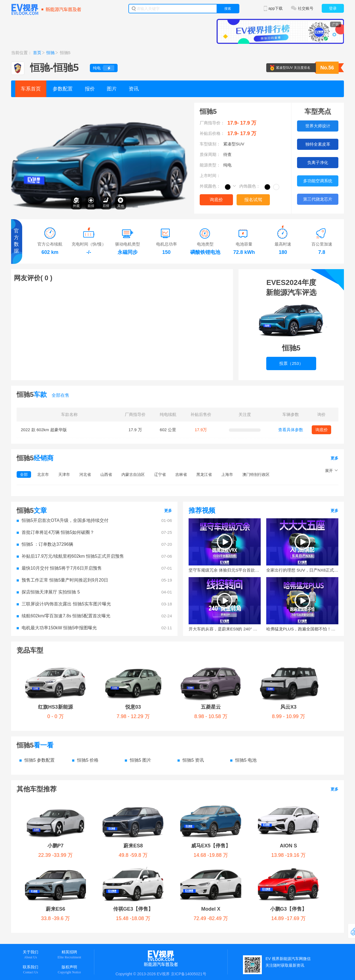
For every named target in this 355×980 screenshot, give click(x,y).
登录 (333, 8)
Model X (211, 909)
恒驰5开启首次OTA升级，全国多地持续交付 (63, 520)
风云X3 (288, 707)
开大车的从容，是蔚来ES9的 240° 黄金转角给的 (225, 629)
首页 (37, 53)
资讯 (134, 89)
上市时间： (210, 175)
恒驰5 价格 (85, 760)
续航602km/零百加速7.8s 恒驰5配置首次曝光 (64, 616)
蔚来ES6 (55, 909)
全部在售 (60, 395)
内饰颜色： (250, 186)
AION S (288, 846)
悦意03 (133, 707)
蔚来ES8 (133, 846)
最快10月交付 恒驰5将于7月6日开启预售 (59, 568)
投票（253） (291, 363)
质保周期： (210, 154)
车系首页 (31, 89)
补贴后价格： (212, 133)
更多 (334, 458)
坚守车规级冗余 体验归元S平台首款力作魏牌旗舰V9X (225, 570)
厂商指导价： (212, 123)
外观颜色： (210, 186)
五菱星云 (211, 707)
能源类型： (210, 165)
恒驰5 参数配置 (37, 760)
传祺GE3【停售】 (133, 909)
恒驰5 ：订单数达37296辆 (45, 544)
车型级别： (210, 144)
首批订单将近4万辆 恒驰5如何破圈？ (55, 532)
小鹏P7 (55, 846)
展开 (329, 471)
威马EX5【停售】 (211, 846)
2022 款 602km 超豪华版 (44, 430)
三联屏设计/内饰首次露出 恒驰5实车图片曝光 (64, 604)
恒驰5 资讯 (191, 760)
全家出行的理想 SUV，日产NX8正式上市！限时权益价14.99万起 (302, 570)
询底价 (216, 200)
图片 (112, 89)
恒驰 (50, 53)
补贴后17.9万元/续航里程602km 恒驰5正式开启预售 (70, 556)
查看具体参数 (291, 430)
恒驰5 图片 (138, 760)
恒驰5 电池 (243, 760)
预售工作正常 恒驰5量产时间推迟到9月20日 (62, 580)
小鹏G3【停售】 (288, 909)
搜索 (228, 9)
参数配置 (63, 89)
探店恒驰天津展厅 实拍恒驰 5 (48, 592)
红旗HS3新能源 (55, 707)
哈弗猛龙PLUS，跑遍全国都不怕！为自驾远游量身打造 (302, 629)
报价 (90, 89)
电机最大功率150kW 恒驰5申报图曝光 (57, 628)
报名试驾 (253, 200)
